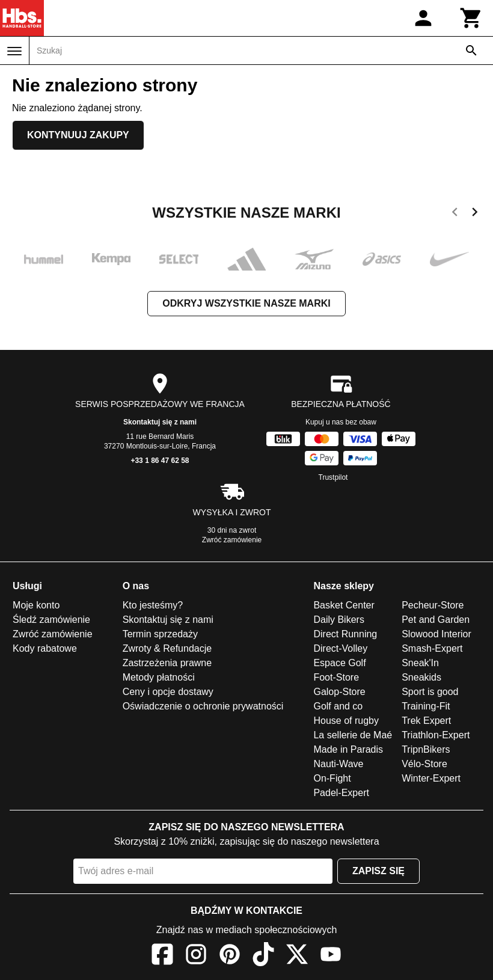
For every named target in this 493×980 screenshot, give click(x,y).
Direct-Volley (340, 648)
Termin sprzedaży (160, 634)
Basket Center (344, 605)
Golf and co (338, 706)
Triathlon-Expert (436, 735)
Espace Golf (339, 663)
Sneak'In (420, 663)
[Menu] (14, 51)
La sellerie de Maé (353, 735)
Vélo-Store (424, 764)
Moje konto (36, 605)
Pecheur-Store (433, 605)
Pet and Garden (436, 620)
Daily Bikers (338, 620)
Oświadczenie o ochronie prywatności (203, 706)
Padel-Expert (341, 793)
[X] (297, 956)
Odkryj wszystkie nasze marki (246, 303)
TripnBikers (426, 749)
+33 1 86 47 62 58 (160, 461)
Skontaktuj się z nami (160, 422)
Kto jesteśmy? (153, 605)
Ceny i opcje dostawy (168, 692)
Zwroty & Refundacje (167, 648)
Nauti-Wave (338, 764)
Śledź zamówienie (51, 620)
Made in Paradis (348, 749)
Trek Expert (426, 721)
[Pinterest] (230, 956)
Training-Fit (426, 706)
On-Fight (332, 778)
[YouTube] (331, 956)
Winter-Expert (431, 778)
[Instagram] (196, 956)
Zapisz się (378, 871)
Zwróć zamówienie (232, 540)
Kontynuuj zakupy (78, 135)
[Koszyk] (471, 18)
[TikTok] (263, 956)
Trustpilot (333, 477)
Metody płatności (159, 677)
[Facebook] (162, 956)
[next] (475, 214)
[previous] (455, 214)
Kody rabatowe (45, 648)
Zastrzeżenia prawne (167, 663)
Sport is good (430, 692)
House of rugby (346, 721)
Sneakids (421, 677)
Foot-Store (336, 677)
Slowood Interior (436, 634)
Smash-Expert (432, 648)
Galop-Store (339, 692)
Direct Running (345, 634)
